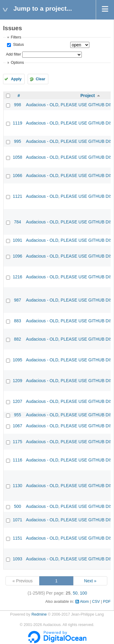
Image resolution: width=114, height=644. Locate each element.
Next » (90, 581)
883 (17, 321)
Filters (16, 37)
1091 (17, 240)
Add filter (13, 54)
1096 (17, 256)
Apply (16, 79)
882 (17, 339)
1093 (17, 559)
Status (18, 45)
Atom (84, 602)
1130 (17, 486)
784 (17, 222)
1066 (17, 175)
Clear (40, 79)
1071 (17, 520)
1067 (17, 426)
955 (17, 415)
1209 (17, 381)
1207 (17, 401)
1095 (17, 360)
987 (17, 300)
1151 (17, 538)
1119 (17, 123)
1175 (17, 442)
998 (17, 105)
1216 (17, 277)
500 (17, 506)
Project (87, 96)
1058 (17, 157)
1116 (17, 460)
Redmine (39, 614)
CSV (96, 602)
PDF (107, 602)
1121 (17, 196)
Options (17, 63)
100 (83, 593)
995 (17, 141)
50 (75, 593)
